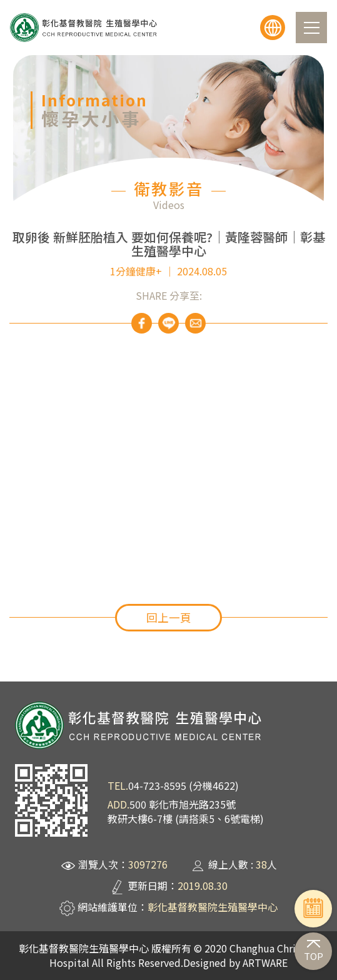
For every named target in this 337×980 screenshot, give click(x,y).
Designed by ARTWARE (235, 962)
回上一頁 (169, 617)
